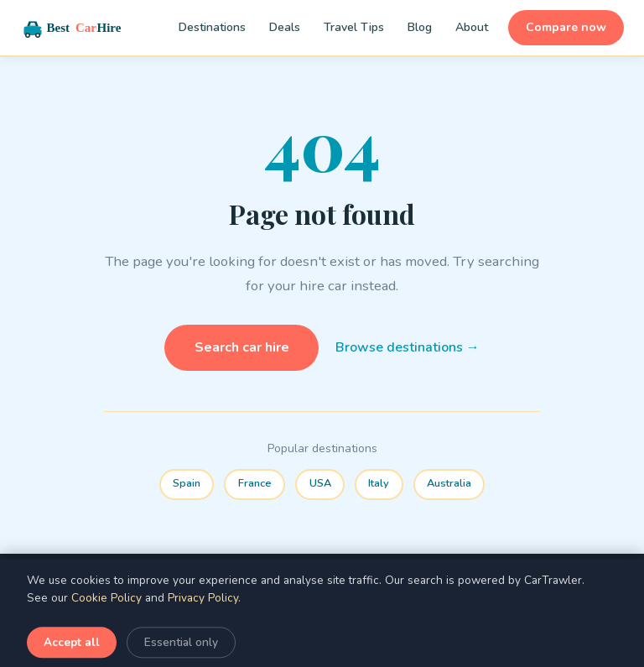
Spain (187, 483)
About (472, 27)
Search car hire (242, 347)
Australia (449, 483)
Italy (379, 483)
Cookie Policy (106, 620)
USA (320, 483)
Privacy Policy (203, 620)
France (255, 483)
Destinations (212, 27)
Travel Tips (354, 27)
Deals (285, 27)
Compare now (566, 27)
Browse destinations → (408, 347)
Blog (420, 27)
